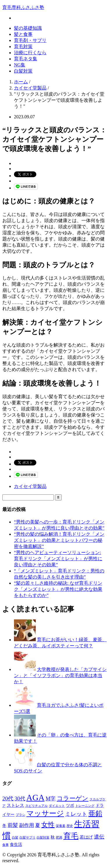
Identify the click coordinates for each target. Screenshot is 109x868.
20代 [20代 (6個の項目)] (8, 798)
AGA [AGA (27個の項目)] (36, 797)
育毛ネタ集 (26, 59)
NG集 (20, 65)
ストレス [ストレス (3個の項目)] (15, 805)
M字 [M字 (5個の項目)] (51, 799)
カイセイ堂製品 (30, 486)
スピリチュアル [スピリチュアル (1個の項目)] (36, 806)
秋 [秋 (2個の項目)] (53, 837)
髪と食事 (23, 34)
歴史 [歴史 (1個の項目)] (70, 826)
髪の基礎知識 (28, 28)
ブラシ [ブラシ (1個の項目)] (20, 815)
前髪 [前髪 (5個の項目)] (13, 825)
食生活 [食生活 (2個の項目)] (16, 845)
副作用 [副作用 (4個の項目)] (27, 825)
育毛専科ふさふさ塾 (23, 7)
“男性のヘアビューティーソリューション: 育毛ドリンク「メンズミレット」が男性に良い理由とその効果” (58, 559)
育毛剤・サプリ (30, 40)
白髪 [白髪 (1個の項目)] (15, 838)
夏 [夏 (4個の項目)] (38, 825)
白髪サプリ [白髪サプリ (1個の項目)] (27, 838)
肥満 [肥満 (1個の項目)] (59, 838)
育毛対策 (23, 46)
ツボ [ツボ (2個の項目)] (70, 805)
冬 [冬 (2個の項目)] (4, 826)
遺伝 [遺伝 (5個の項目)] (99, 837)
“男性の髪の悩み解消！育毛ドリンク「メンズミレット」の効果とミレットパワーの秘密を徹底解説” (59, 540)
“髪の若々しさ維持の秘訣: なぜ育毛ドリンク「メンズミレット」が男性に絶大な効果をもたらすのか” (58, 589)
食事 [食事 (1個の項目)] (6, 845)
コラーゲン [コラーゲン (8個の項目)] (73, 798)
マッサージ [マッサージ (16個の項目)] (45, 813)
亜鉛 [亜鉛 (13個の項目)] (95, 813)
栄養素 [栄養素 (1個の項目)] (61, 826)
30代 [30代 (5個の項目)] (20, 799)
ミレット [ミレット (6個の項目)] (76, 814)
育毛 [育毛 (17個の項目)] (71, 836)
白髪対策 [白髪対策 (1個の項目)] (43, 838)
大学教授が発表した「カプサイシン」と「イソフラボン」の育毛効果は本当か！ (60, 675)
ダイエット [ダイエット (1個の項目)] (57, 806)
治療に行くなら (30, 53)
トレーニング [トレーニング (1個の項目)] (85, 806)
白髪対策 (23, 71)
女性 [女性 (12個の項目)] (48, 825)
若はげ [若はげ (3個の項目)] (86, 837)
